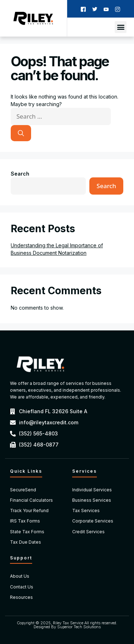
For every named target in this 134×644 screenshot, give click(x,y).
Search (20, 174)
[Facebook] (83, 9)
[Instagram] (118, 9)
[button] (121, 27)
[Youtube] (106, 9)
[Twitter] (95, 9)
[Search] (21, 133)
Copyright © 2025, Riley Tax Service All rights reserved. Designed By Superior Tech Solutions (67, 625)
